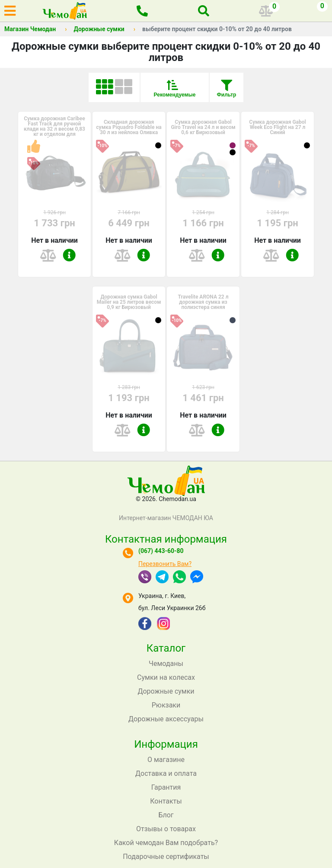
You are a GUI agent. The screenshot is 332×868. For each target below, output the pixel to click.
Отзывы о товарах (166, 829)
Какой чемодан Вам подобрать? (166, 843)
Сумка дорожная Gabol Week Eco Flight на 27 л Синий (277, 127)
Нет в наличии (54, 240)
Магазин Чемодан (30, 29)
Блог (166, 815)
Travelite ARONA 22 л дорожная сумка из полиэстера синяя (203, 302)
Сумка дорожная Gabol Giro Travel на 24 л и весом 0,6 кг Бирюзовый (203, 127)
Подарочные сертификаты (166, 857)
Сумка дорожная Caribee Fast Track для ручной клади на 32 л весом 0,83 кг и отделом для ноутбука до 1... (54, 129)
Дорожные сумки (99, 29)
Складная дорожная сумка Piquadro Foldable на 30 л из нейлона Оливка (129, 127)
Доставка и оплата (166, 773)
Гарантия (166, 787)
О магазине (166, 760)
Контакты (166, 801)
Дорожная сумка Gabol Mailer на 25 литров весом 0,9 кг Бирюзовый (129, 302)
